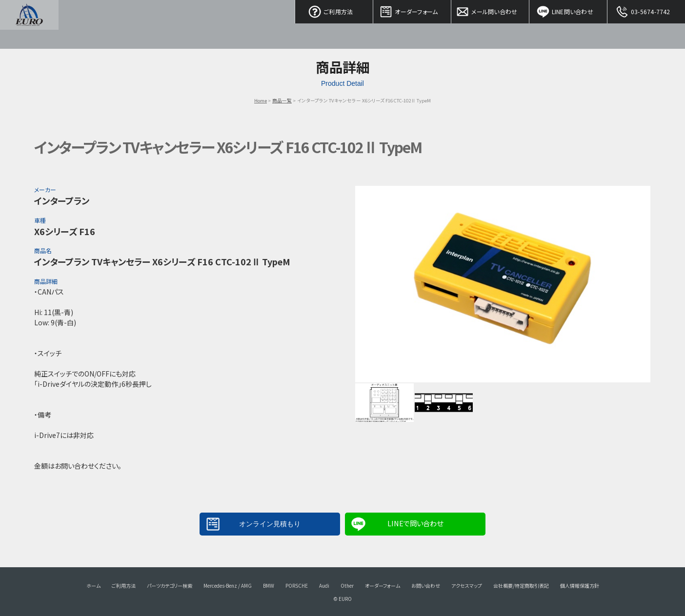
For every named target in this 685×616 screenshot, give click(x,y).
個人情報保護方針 (580, 586)
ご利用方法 (334, 10)
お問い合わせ (426, 586)
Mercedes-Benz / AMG (228, 586)
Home (261, 100)
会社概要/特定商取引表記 (521, 586)
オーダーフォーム (412, 10)
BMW (269, 586)
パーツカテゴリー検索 (170, 586)
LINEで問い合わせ (415, 523)
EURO (29, 24)
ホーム (93, 586)
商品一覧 (282, 100)
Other (347, 586)
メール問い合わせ (490, 10)
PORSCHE (297, 586)
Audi (324, 586)
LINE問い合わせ (568, 10)
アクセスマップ (467, 586)
